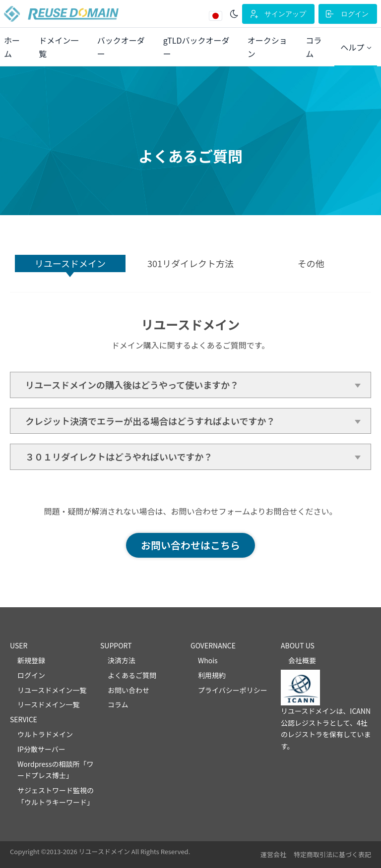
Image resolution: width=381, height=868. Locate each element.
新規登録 (31, 660)
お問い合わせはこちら (190, 545)
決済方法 (122, 660)
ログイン (347, 14)
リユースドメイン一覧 (52, 690)
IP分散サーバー (41, 749)
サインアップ (277, 14)
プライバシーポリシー (233, 690)
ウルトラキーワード (56, 802)
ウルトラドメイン (45, 734)
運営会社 (273, 854)
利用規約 (212, 675)
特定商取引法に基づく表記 (332, 854)
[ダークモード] (234, 14)
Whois (208, 660)
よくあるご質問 (132, 675)
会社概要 (302, 660)
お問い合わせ (128, 690)
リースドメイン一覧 (48, 704)
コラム (118, 704)
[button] (356, 47)
